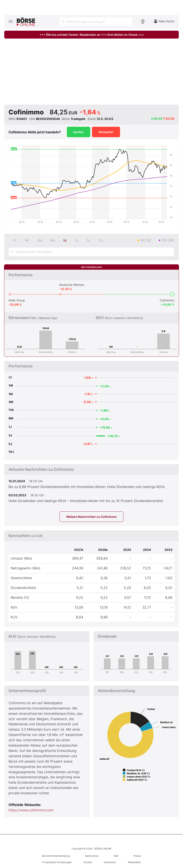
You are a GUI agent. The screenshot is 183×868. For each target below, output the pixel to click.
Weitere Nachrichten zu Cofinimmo (91, 517)
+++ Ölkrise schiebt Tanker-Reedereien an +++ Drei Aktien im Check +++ (92, 35)
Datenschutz (92, 856)
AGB (116, 856)
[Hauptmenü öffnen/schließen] (11, 21)
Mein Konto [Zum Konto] (164, 21)
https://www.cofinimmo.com (31, 810)
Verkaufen (106, 132)
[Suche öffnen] (96, 22)
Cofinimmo (167, 300)
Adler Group (17, 300)
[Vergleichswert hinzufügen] (91, 252)
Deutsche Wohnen (72, 285)
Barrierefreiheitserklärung (56, 856)
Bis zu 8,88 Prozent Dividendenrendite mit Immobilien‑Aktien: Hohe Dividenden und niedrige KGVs (87, 487)
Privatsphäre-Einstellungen (57, 862)
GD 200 (168, 240)
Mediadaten (134, 862)
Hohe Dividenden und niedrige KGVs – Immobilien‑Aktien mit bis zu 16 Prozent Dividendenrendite (86, 501)
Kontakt (88, 862)
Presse (137, 856)
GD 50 (146, 240)
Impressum (110, 862)
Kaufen (79, 132)
